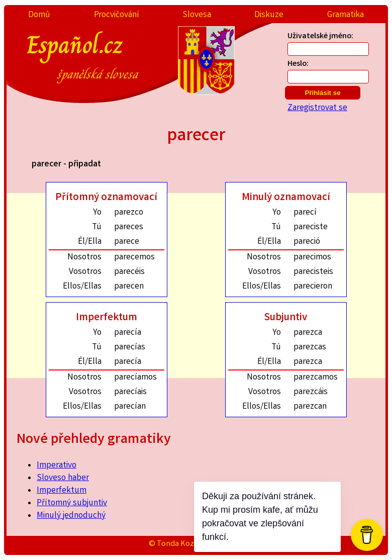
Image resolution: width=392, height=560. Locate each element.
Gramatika (346, 15)
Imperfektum (62, 491)
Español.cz (111, 55)
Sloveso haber (63, 478)
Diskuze (269, 15)
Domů (39, 15)
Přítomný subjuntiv (72, 503)
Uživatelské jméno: (320, 36)
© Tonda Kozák (175, 544)
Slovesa (197, 15)
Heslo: (298, 64)
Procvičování (117, 15)
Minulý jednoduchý (71, 516)
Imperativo (57, 466)
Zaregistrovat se (317, 108)
